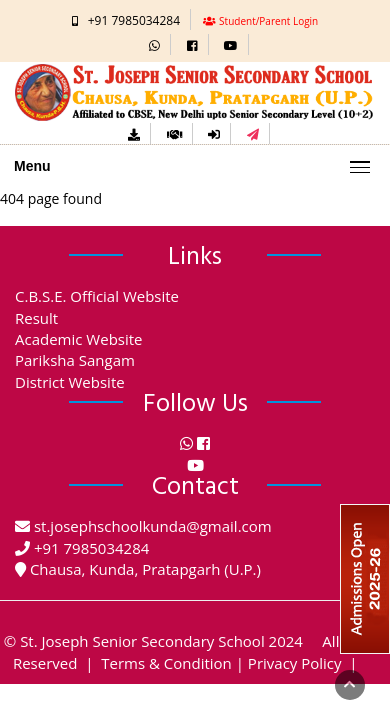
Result (36, 318)
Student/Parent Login (268, 21)
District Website (70, 382)
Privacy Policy (295, 663)
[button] (155, 44)
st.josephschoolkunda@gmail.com (153, 526)
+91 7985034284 (134, 20)
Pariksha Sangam (75, 360)
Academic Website (79, 339)
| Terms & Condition (156, 663)
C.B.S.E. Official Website (97, 296)
